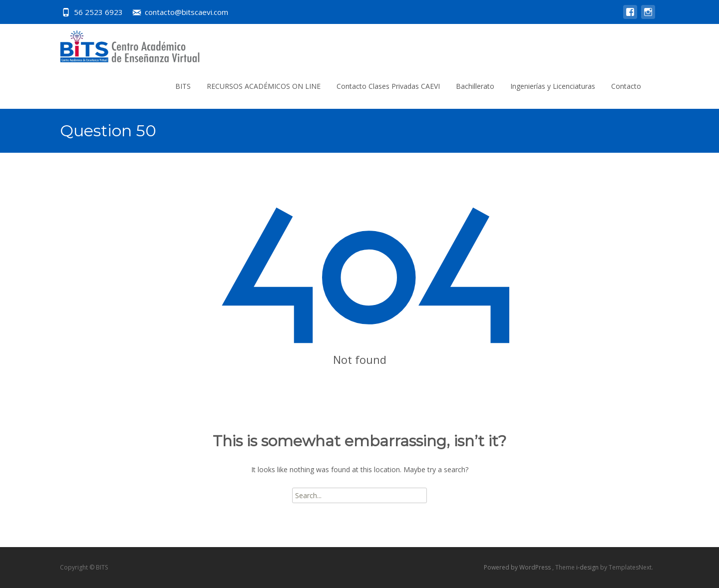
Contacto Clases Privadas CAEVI (388, 86)
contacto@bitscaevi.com (186, 12)
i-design (588, 567)
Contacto (626, 86)
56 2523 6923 (98, 12)
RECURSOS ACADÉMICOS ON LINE (264, 86)
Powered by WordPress (518, 567)
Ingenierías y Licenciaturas (553, 86)
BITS (183, 86)
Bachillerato (475, 86)
